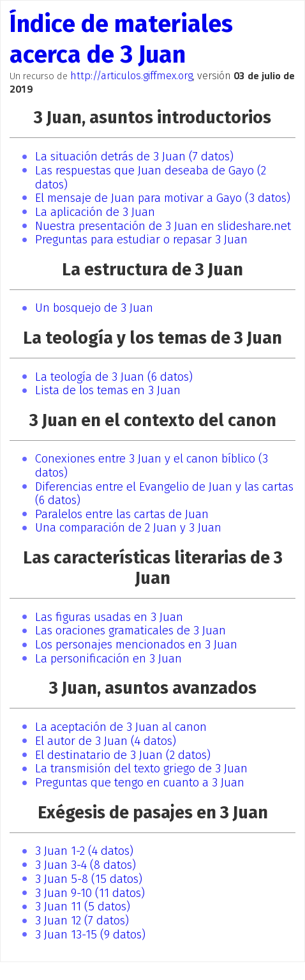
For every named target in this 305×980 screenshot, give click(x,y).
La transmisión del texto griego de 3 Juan (141, 769)
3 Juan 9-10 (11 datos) (90, 893)
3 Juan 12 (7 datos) (82, 921)
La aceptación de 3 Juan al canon (121, 727)
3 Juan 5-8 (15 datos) (89, 879)
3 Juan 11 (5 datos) (83, 907)
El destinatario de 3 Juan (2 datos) (123, 755)
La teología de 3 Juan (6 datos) (114, 377)
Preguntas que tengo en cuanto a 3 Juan (140, 783)
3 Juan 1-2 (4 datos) (84, 851)
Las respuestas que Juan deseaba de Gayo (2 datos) (151, 178)
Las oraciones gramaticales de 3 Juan (130, 631)
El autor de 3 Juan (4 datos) (106, 741)
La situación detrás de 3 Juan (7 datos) (134, 157)
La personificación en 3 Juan (108, 659)
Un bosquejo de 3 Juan (94, 308)
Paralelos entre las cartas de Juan (122, 514)
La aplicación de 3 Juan (95, 212)
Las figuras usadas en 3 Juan (109, 617)
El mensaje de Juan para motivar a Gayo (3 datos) (163, 198)
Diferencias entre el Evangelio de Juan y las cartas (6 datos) (164, 494)
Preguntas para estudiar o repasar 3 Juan (141, 240)
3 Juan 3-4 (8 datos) (86, 865)
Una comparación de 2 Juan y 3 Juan (128, 528)
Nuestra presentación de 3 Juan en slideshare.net (163, 226)
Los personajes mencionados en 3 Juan (136, 645)
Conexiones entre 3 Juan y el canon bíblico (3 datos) (152, 466)
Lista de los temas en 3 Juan (108, 390)
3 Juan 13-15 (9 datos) (90, 935)
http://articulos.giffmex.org (131, 76)
